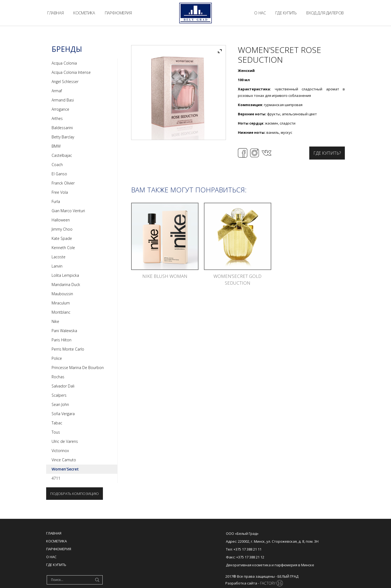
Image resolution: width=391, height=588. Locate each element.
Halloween (61, 220)
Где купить (56, 565)
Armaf (57, 91)
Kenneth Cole (63, 248)
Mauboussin (62, 294)
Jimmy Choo (62, 229)
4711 (56, 478)
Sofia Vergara (63, 414)
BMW (56, 146)
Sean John (60, 404)
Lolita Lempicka (65, 275)
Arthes (57, 118)
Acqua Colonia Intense (71, 72)
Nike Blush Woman (165, 276)
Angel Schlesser (65, 82)
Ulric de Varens (65, 441)
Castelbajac (62, 155)
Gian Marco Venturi (68, 211)
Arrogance (60, 109)
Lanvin (57, 266)
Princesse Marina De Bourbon (78, 368)
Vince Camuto (64, 460)
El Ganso (59, 174)
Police (57, 358)
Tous (56, 432)
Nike (55, 321)
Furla (56, 201)
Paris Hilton (62, 340)
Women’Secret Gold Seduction (237, 279)
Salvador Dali (63, 386)
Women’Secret (65, 469)
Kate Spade (62, 238)
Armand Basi (63, 100)
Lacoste (59, 257)
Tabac (57, 423)
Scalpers (59, 395)
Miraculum (61, 303)
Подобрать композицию (75, 494)
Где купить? (327, 153)
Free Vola (60, 192)
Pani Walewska (64, 331)
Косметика (56, 541)
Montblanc (61, 312)
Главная (54, 533)
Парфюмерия (59, 549)
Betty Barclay (63, 137)
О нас (51, 557)
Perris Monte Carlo (68, 349)
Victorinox (60, 451)
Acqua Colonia (64, 63)
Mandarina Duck (66, 285)
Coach (57, 165)
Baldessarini (62, 128)
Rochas (58, 377)
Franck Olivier (63, 183)
